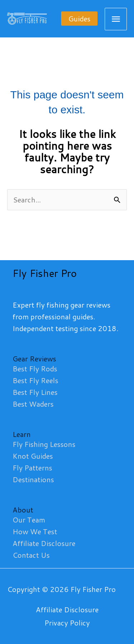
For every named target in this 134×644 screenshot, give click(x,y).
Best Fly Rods (35, 369)
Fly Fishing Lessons (44, 444)
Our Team (29, 520)
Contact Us (31, 555)
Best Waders (33, 404)
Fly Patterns (32, 468)
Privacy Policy (67, 623)
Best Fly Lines (35, 392)
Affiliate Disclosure (44, 543)
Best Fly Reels (35, 380)
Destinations (33, 479)
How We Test (35, 531)
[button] (79, 19)
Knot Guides (33, 456)
